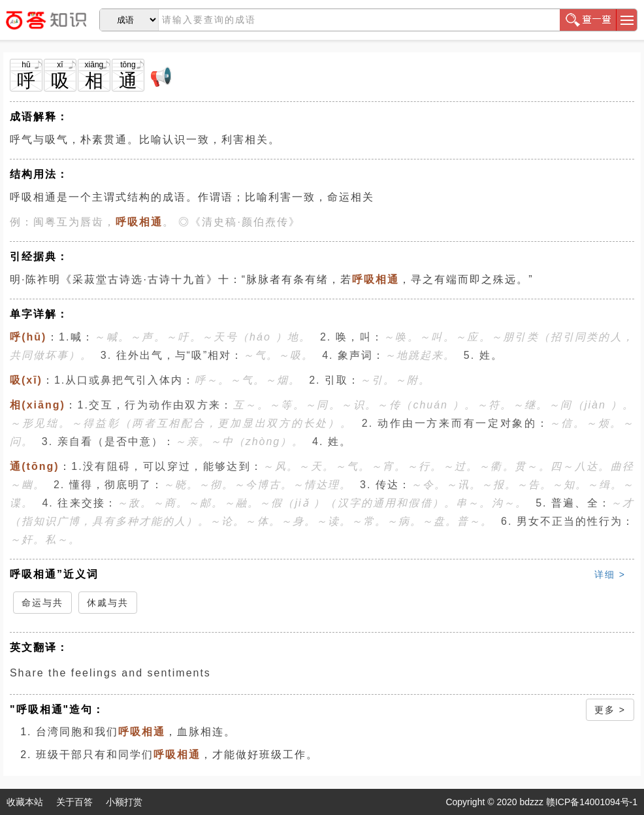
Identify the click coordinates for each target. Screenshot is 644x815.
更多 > (610, 710)
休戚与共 (108, 603)
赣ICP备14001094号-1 (592, 802)
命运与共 (42, 603)
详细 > (610, 574)
